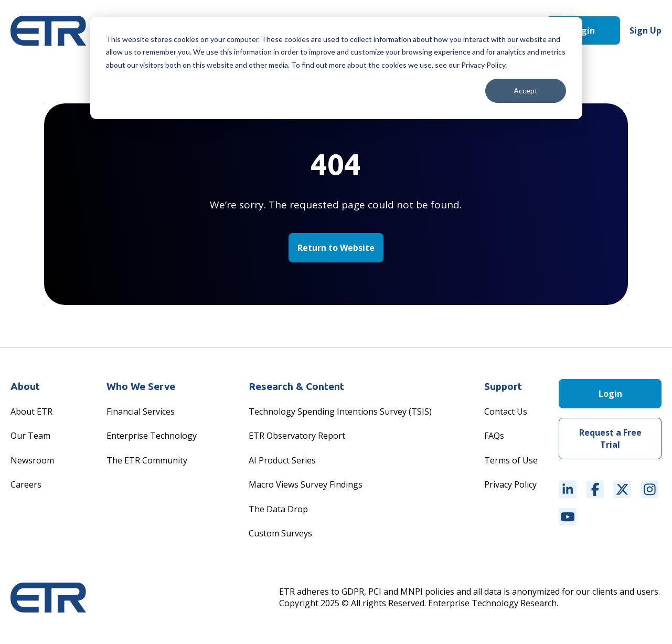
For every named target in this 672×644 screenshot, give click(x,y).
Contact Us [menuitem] (506, 411)
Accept (526, 91)
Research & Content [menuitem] (296, 386)
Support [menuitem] (503, 386)
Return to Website (336, 248)
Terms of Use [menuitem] (511, 460)
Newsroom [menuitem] (32, 460)
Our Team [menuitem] (30, 436)
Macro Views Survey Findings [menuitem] (306, 484)
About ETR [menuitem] (31, 411)
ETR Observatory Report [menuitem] (297, 436)
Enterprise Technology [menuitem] (152, 436)
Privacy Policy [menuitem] (510, 484)
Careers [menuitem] (26, 484)
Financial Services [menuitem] (141, 411)
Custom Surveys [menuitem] (280, 533)
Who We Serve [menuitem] (141, 386)
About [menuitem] (25, 386)
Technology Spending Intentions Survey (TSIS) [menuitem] (340, 411)
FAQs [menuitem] (494, 436)
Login (583, 30)
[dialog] (336, 68)
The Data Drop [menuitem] (278, 509)
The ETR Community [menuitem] (147, 460)
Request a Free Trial (610, 438)
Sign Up (646, 30)
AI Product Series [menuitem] (282, 460)
